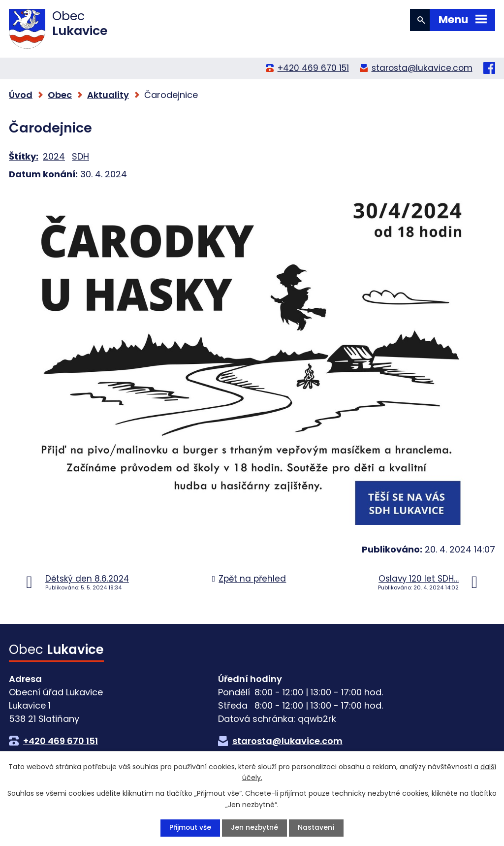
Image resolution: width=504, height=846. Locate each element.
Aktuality (108, 95)
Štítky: (24, 156)
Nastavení (317, 828)
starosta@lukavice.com (422, 68)
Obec (60, 95)
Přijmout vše (190, 828)
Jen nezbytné (255, 828)
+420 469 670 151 (313, 68)
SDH (80, 156)
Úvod (21, 95)
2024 (54, 156)
